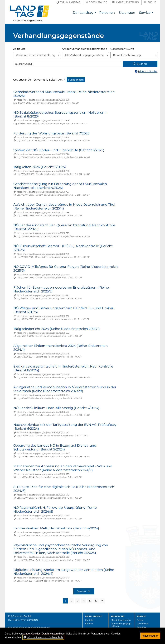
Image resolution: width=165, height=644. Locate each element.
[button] (95, 13)
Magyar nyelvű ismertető (25, 620)
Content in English (22, 616)
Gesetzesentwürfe (122, 49)
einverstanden (150, 636)
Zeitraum (19, 49)
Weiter (83, 591)
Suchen (140, 64)
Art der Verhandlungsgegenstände (85, 49)
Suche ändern (76, 80)
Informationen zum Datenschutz (43, 637)
